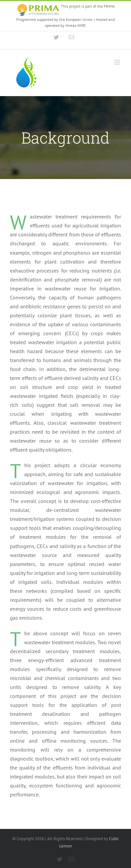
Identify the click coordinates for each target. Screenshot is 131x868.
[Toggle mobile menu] (118, 62)
